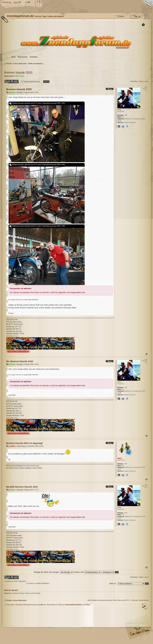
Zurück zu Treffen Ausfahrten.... (39, 583)
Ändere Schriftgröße (18, 3)
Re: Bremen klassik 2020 (20, 361)
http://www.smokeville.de (18, 351)
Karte (13, 57)
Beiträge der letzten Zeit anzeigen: (54, 572)
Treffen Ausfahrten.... (36, 64)
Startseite (7, 3)
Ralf (17, 76)
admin (13, 446)
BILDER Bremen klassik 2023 (22, 487)
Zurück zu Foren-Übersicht (16, 581)
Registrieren (23, 57)
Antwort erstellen (12, 82)
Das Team (11, 605)
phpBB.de (42, 605)
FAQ (28, 3)
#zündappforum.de (52, 625)
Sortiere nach (87, 572)
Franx (22, 76)
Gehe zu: (113, 583)
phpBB (39, 625)
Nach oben (147, 354)
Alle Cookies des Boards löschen (100, 600)
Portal (9, 64)
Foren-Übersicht (76, 42)
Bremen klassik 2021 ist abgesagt (24, 443)
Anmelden (34, 57)
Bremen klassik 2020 (18, 73)
